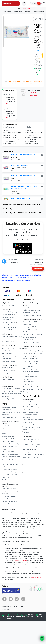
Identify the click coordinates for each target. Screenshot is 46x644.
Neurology (33, 415)
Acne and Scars (28, 455)
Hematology (26, 315)
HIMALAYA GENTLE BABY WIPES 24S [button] (23, 176)
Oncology (4, 449)
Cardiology (26, 415)
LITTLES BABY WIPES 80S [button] (20, 165)
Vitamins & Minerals (8, 457)
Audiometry (39, 335)
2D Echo (33, 329)
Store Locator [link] (17, 412)
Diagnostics (18, 12)
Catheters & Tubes (11, 491)
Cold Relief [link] (19, 348)
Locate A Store (23, 275)
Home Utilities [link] (6, 391)
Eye (3, 459)
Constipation (27, 444)
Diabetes (37, 359)
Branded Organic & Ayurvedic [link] (10, 399)
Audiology (26, 433)
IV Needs (4, 494)
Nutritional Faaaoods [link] (8, 339)
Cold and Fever (35, 439)
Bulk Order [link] (3, 618)
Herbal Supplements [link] (8, 373)
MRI (24, 322)
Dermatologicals (6, 462)
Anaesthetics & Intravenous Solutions (10, 466)
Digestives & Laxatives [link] (8, 356)
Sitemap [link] (19, 617)
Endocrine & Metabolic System (10, 454)
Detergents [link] (15, 389)
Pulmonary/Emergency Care (10, 501)
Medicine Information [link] (9, 407)
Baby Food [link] (5, 305)
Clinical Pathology (28, 308)
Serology (37, 310)
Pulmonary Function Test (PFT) (32, 342)
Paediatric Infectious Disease (32, 427)
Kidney (40, 354)
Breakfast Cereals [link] (16, 337)
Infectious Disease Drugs (9, 447)
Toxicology (26, 374)
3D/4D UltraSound (28, 324)
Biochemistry (35, 313)
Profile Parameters (29, 310)
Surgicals (13, 499)
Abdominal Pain (38, 455)
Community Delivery (9, 280)
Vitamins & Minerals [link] (8, 370)
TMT (35, 327)
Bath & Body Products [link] (8, 317)
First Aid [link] (4, 348)
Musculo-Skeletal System (9, 441)
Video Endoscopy (28, 340)
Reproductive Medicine (30, 422)
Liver (24, 354)
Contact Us (29, 280)
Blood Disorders (28, 384)
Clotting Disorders (35, 374)
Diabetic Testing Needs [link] (8, 379)
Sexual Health (27, 457)
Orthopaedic (5, 499)
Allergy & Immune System (9, 470)
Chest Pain (26, 439)
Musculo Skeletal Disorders (31, 371)
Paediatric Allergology (29, 425)
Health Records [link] (6, 410)
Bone (25, 361)
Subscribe (38, 269)
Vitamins (37, 356)
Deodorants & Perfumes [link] (9, 322)
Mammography (28, 327)
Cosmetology (39, 420)
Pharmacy (7, 12)
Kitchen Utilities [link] (16, 391)
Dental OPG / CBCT (29, 335)
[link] (11, 3)
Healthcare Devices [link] (7, 359)
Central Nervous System (9, 439)
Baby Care (12, 305)
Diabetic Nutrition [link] (7, 382)
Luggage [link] (4, 394)
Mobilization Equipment (9, 496)
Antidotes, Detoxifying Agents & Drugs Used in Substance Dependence (11, 475)
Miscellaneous (6, 480)
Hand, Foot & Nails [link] (7, 330)
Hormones (5, 444)
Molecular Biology (36, 315)
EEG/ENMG (26, 329)
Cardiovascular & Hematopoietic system (11, 432)
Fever (31, 359)
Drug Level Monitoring (30, 377)
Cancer (36, 361)
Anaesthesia (5, 489)
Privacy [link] (23, 617)
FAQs (12, 275)
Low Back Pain (27, 447)
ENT (33, 417)
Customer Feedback (22, 278)
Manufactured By (9, 127)
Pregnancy (40, 364)
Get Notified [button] (42, 55)
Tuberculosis (30, 366)
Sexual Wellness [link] (6, 320)
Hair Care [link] (11, 315)
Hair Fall (34, 449)
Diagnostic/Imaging (7, 504)
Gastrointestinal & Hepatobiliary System (11, 427)
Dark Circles (35, 444)
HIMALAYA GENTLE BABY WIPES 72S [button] (23, 155)
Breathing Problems (29, 452)
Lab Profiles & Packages (30, 351)
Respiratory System (7, 436)
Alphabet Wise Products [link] (9, 417)
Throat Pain (26, 449)
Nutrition (18, 457)
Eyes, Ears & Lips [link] (7, 325)
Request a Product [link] (7, 412)
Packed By (28, 127)
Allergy (25, 356)
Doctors (28, 12)
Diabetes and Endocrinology (31, 412)
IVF (24, 430)
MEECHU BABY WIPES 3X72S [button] (21, 199)
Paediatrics (37, 404)
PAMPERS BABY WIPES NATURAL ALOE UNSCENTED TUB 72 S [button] (24, 187)
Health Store (24, 8)
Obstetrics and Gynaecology (31, 407)
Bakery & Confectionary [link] (15, 394)
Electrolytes (26, 392)
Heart (40, 351)
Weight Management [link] (8, 342)
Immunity (30, 361)
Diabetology (26, 410)
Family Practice (28, 404)
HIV (24, 366)
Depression (26, 442)
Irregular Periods (38, 447)
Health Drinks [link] (6, 337)
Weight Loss (35, 442)
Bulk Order (20, 280)
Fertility (34, 354)
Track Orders (37, 275)
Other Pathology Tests (29, 369)
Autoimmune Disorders (30, 387)
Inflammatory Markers (36, 389)
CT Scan (29, 322)
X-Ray (34, 322)
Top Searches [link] (6, 415)
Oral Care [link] (4, 315)
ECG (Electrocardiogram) (30, 337)
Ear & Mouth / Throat (11, 459)
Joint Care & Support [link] (7, 351)
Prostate (33, 364)
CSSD (3, 491)
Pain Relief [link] (11, 348)
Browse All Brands (8, 278)
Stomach (26, 389)
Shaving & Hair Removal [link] (9, 327)
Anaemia (26, 359)
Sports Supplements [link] (7, 368)
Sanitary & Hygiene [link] (14, 312)
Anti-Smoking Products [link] (8, 361)
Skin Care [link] (4, 312)
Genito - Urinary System (9, 452)
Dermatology (27, 417)
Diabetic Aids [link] (17, 382)
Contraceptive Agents (15, 444)
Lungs (29, 354)
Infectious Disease (29, 382)
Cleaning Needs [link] (6, 389)
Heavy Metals (27, 379)
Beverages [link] (5, 396)
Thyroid (30, 356)
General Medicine (28, 402)
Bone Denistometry (29, 332)
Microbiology (27, 313)
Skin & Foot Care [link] (6, 353)
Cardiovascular (15, 489)
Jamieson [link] (18, 373)
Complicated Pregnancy (33, 430)
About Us (5, 275)
